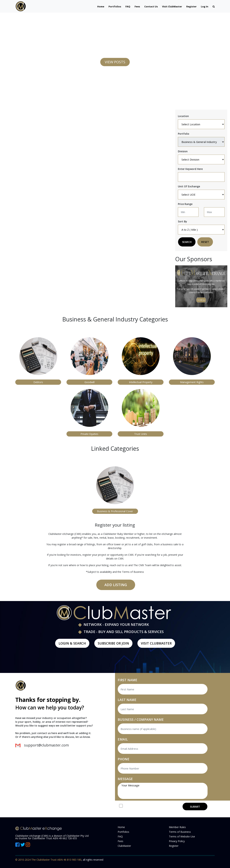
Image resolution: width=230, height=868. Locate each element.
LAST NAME (127, 700)
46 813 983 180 (72, 860)
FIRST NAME (127, 680)
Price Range (185, 204)
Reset (205, 242)
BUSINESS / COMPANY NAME (141, 719)
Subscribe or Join (113, 643)
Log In (205, 6)
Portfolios (115, 6)
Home (101, 6)
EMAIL (123, 739)
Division (183, 151)
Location (183, 116)
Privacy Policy (177, 841)
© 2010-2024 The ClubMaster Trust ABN (39, 860)
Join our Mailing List (140, 806)
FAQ (128, 6)
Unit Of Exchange (189, 186)
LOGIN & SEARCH (72, 643)
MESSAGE (125, 779)
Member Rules (177, 827)
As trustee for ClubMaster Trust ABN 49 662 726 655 (46, 838)
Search (187, 242)
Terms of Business (180, 832)
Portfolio (184, 134)
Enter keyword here (190, 169)
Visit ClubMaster (172, 6)
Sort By (182, 221)
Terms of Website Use (182, 836)
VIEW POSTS (115, 62)
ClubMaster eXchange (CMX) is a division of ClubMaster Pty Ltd (52, 836)
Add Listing (116, 585)
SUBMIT (195, 807)
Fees (137, 6)
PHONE (124, 759)
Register (191, 6)
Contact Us (151, 6)
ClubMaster (124, 846)
